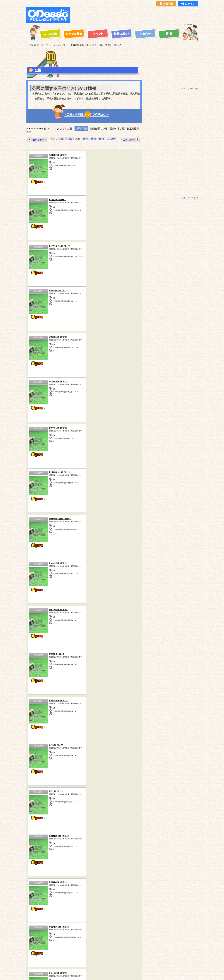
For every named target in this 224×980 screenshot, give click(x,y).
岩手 (57, 862)
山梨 (30, 862)
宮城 (74, 862)
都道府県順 (133, 129)
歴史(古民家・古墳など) (84, 793)
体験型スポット (84, 788)
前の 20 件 (36, 140)
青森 (48, 862)
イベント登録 (113, 961)
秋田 (65, 862)
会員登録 (166, 4)
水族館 (124, 793)
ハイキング (44, 797)
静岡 (92, 858)
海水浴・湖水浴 (124, 778)
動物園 (124, 783)
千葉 (56, 858)
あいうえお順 (64, 129)
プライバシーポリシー (73, 961)
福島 (83, 862)
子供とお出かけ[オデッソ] (108, 973)
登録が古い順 (117, 129)
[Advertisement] (135, 15)
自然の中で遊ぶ (84, 783)
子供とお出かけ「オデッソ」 (105, 951)
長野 (39, 862)
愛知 (101, 858)
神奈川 (28, 858)
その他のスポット (107, 893)
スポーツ (44, 783)
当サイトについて (33, 961)
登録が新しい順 (99, 129)
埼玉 (47, 858)
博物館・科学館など (124, 788)
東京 (38, 858)
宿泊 (84, 778)
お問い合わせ (131, 961)
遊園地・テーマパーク (44, 778)
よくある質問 (95, 961)
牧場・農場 (84, 797)
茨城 (65, 858)
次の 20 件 (132, 140)
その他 (124, 797)
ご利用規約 (52, 961)
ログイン (188, 4)
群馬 (74, 858)
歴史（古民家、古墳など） (40, 893)
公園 (44, 788)
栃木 (83, 858)
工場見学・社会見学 (44, 793)
